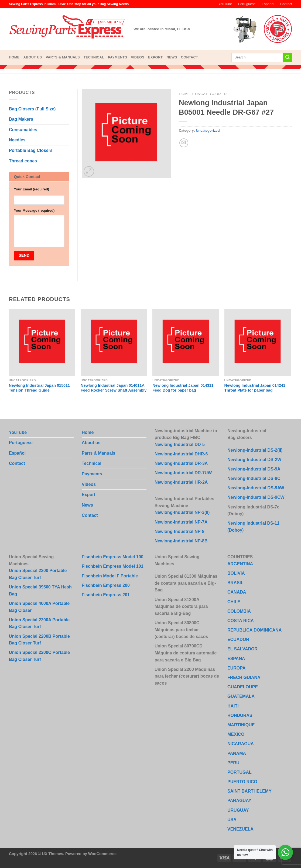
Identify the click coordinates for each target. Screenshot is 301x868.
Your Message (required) (34, 210)
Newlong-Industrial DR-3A (181, 463)
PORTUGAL (240, 772)
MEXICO (236, 734)
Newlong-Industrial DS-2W (254, 460)
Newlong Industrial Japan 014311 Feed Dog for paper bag (183, 388)
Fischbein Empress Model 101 (113, 566)
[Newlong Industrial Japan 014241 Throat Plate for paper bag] (258, 342)
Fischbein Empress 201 (106, 595)
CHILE (234, 602)
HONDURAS (240, 715)
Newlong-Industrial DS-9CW (256, 497)
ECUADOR (238, 639)
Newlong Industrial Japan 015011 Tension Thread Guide (39, 388)
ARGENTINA (240, 564)
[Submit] (288, 57)
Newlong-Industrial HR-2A (181, 482)
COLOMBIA (239, 611)
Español (268, 4)
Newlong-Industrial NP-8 (179, 531)
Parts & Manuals (63, 57)
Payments (117, 57)
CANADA (237, 592)
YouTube (225, 4)
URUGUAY (238, 810)
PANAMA (237, 753)
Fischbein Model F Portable (110, 576)
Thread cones (23, 161)
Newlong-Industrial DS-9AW (256, 488)
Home (14, 57)
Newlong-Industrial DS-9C (254, 478)
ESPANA (236, 659)
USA (232, 820)
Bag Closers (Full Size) (32, 109)
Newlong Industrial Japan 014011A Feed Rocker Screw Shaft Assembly (114, 388)
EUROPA (236, 668)
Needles (17, 140)
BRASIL (235, 583)
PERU (233, 763)
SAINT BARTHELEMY (249, 791)
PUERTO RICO (242, 782)
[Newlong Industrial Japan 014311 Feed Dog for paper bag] (186, 342)
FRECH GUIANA (244, 677)
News (172, 57)
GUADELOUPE (243, 687)
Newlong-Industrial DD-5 (180, 445)
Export (155, 57)
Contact (286, 4)
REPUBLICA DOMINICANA (254, 630)
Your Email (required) (31, 189)
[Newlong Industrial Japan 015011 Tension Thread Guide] (42, 342)
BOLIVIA (236, 573)
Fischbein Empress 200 (106, 585)
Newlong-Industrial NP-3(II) (182, 512)
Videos (138, 57)
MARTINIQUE (241, 725)
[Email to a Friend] (184, 143)
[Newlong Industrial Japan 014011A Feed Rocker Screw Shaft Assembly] (114, 342)
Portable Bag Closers (31, 150)
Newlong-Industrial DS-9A (254, 469)
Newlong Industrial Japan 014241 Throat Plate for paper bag (255, 388)
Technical (94, 57)
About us (33, 57)
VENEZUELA (240, 829)
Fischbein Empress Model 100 (113, 557)
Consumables (23, 130)
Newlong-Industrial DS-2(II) (255, 450)
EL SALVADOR (242, 649)
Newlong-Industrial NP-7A (181, 522)
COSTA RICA (241, 621)
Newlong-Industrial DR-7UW (183, 473)
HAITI (233, 706)
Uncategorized (211, 94)
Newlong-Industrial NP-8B (181, 541)
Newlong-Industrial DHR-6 (181, 454)
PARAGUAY (239, 801)
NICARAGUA (241, 744)
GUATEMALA (241, 696)
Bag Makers (21, 119)
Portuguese (247, 4)
